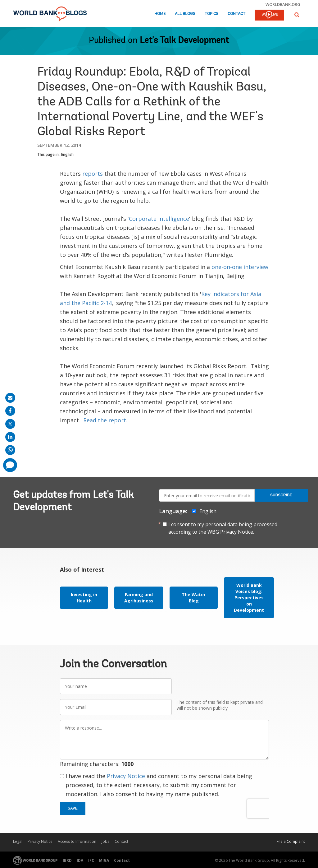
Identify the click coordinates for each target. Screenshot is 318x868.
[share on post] (10, 424)
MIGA (104, 860)
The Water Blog (194, 598)
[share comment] (10, 465)
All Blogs (185, 14)
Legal (18, 841)
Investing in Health (84, 598)
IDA (80, 860)
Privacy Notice (126, 776)
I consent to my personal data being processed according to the (223, 528)
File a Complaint (291, 841)
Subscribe (281, 495)
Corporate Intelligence (159, 219)
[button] (297, 15)
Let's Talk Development (184, 41)
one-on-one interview (240, 267)
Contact (236, 14)
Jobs (105, 841)
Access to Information (77, 841)
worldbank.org (283, 4)
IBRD (67, 860)
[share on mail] (10, 398)
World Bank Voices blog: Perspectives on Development (249, 598)
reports (93, 174)
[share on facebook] (10, 411)
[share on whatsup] (10, 450)
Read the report (105, 420)
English (67, 154)
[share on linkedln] (10, 437)
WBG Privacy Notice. (231, 532)
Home (160, 14)
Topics (211, 14)
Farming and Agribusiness (139, 598)
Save (73, 808)
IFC (91, 860)
